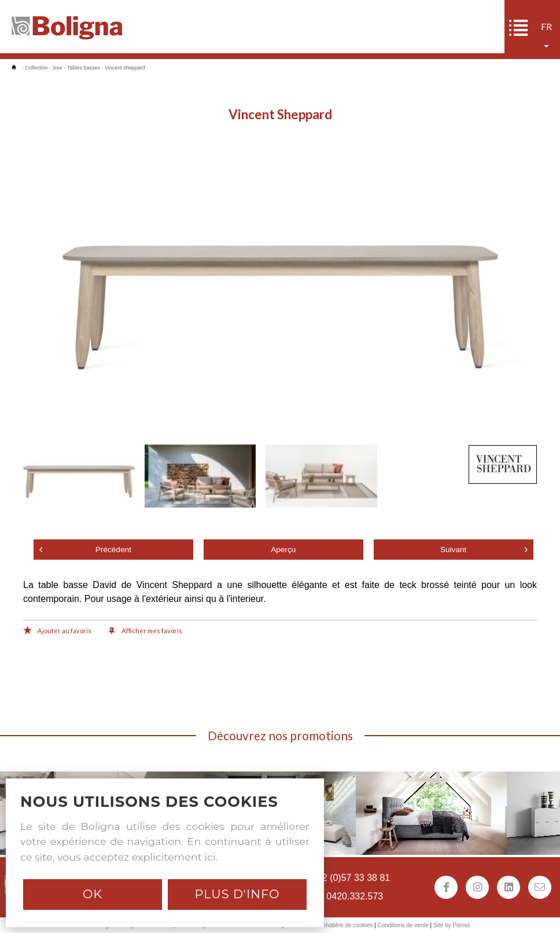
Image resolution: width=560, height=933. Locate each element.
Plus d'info (237, 894)
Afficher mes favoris (145, 631)
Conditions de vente (403, 925)
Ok (93, 894)
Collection (36, 68)
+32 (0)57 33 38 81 (351, 878)
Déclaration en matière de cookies (329, 925)
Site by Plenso (452, 925)
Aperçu (283, 550)
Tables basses (84, 68)
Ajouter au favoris (57, 631)
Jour (58, 68)
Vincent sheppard (125, 68)
